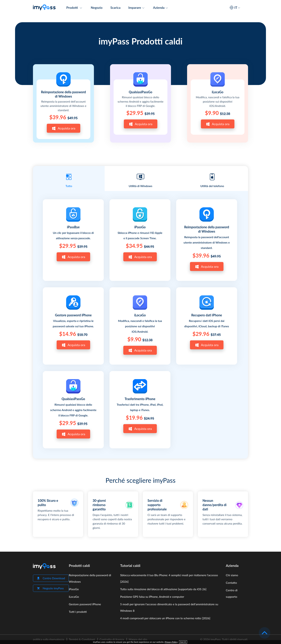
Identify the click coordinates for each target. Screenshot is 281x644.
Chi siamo (232, 575)
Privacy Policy (171, 642)
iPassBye (73, 227)
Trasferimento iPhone (140, 399)
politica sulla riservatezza (49, 639)
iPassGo (140, 227)
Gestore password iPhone (73, 315)
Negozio (97, 8)
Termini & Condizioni (82, 639)
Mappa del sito (138, 639)
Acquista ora (63, 128)
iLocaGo (218, 92)
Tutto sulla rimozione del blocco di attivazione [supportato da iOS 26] (163, 589)
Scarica (115, 8)
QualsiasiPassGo (140, 92)
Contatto (231, 583)
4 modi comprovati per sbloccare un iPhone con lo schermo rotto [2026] (165, 618)
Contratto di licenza (112, 639)
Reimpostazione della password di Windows (64, 94)
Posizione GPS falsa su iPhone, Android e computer (152, 597)
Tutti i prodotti (78, 612)
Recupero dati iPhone (207, 315)
